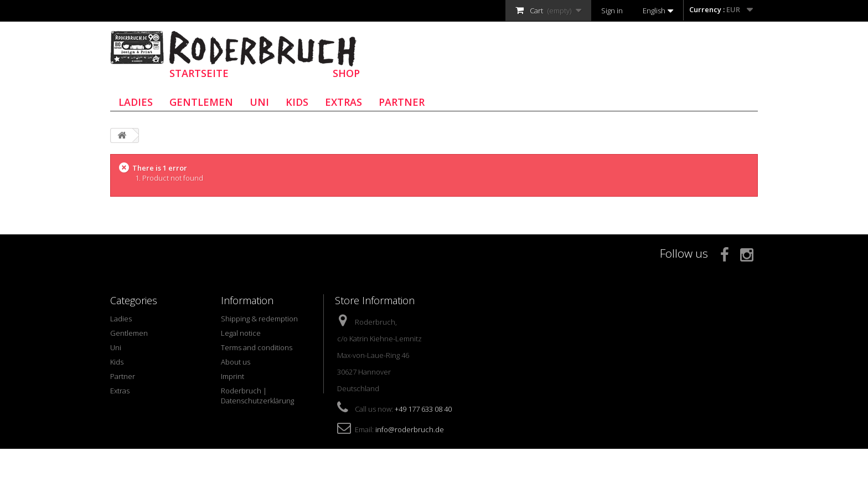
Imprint (232, 376)
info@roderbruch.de (410, 429)
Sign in (612, 11)
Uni (259, 102)
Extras (343, 102)
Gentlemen (201, 102)
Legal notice (241, 333)
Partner (402, 102)
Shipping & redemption (259, 319)
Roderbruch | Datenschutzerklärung (257, 396)
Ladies (136, 102)
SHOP (346, 73)
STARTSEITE (199, 73)
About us (236, 362)
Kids (297, 102)
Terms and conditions (257, 347)
